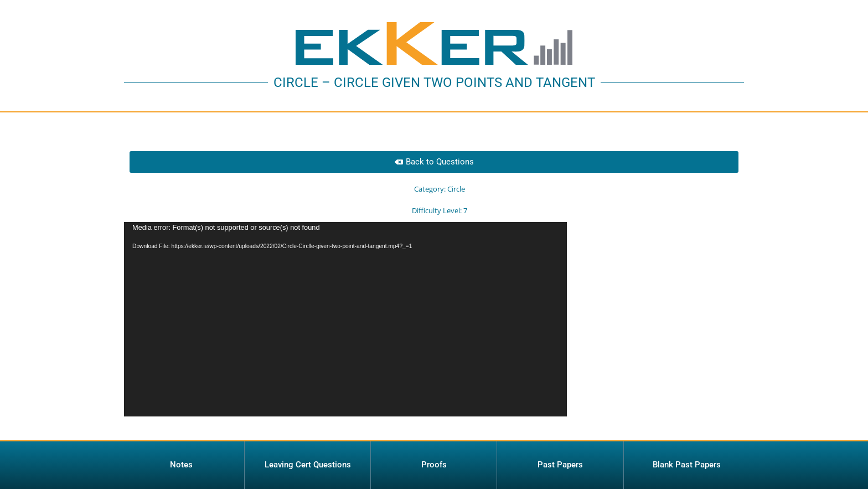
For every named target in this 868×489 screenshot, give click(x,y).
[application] (345, 319)
